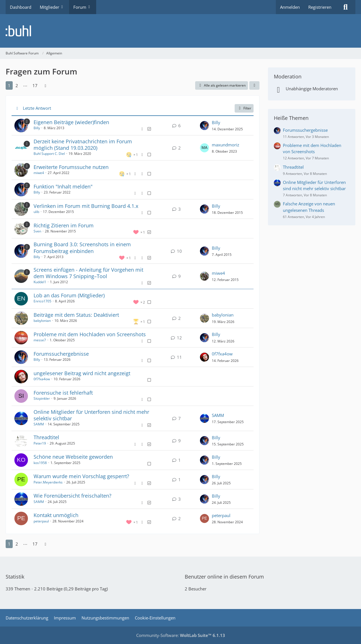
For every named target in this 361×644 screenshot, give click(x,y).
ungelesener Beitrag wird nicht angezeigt (82, 373)
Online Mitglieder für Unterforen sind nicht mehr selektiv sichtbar (91, 415)
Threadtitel (46, 437)
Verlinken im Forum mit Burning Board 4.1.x (86, 206)
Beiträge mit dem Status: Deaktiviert (76, 315)
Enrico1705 (42, 301)
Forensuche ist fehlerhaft (63, 393)
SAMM (39, 424)
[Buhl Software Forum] (180, 31)
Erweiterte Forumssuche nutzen (71, 167)
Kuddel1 (40, 282)
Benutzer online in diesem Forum (224, 577)
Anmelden (290, 7)
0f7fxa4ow (222, 354)
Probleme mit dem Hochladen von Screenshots (90, 334)
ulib (36, 212)
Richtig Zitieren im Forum (64, 225)
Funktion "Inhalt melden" (63, 186)
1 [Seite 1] (9, 85)
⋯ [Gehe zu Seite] (25, 85)
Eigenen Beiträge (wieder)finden (71, 122)
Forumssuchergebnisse (61, 354)
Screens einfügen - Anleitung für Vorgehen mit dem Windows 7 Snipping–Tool (88, 273)
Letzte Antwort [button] (37, 108)
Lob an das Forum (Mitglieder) (69, 295)
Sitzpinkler (42, 398)
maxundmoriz (225, 145)
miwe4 (39, 173)
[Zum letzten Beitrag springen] (204, 126)
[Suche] (345, 7)
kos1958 (40, 463)
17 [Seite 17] (35, 85)
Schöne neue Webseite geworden (73, 457)
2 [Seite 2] (17, 85)
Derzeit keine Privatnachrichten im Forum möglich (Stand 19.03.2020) (83, 145)
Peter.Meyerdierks (48, 482)
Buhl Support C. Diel (49, 154)
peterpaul (41, 521)
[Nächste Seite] (45, 85)
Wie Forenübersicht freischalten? (72, 496)
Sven (37, 231)
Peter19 (40, 443)
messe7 (40, 340)
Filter (244, 108)
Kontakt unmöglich (56, 515)
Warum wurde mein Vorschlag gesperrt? (81, 476)
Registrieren (320, 7)
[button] (254, 85)
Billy (37, 128)
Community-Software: (181, 635)
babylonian (42, 321)
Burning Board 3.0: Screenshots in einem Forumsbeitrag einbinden (82, 248)
